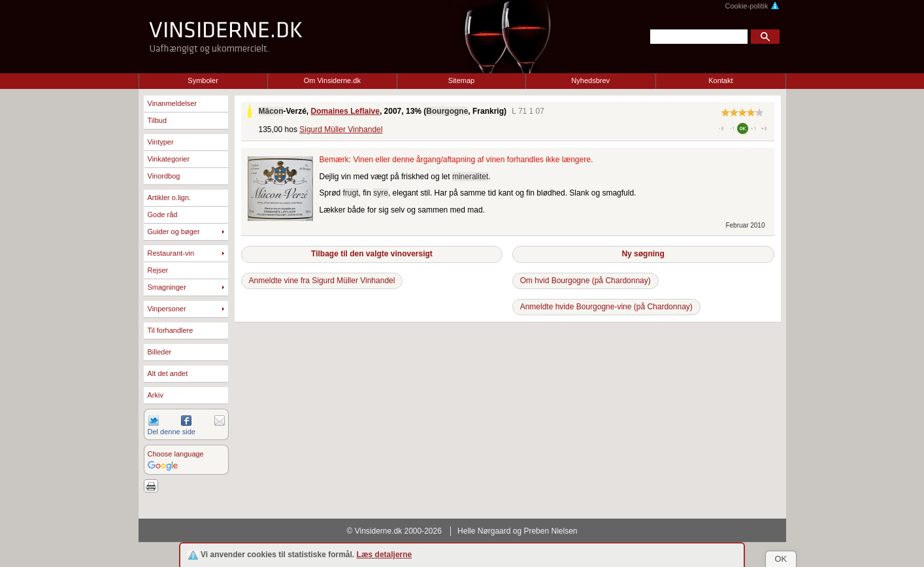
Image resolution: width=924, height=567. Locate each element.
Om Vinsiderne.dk (332, 80)
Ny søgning (643, 254)
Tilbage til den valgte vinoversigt (372, 254)
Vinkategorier (169, 159)
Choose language (176, 454)
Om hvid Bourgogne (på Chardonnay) (586, 281)
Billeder (160, 352)
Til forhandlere (171, 330)
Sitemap (461, 80)
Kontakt (720, 80)
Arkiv (156, 395)
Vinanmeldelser (173, 103)
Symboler (203, 80)
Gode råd (163, 215)
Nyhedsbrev (590, 80)
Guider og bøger (174, 232)
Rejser (158, 270)
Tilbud (157, 120)
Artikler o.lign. (170, 198)
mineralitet (470, 177)
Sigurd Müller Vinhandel (341, 129)
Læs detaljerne (385, 555)
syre (381, 193)
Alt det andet (168, 373)
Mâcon (271, 111)
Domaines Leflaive (345, 111)
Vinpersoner (167, 309)
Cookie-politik (752, 6)
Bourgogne (447, 111)
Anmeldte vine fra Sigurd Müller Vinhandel (322, 281)
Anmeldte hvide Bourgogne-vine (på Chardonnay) (606, 307)
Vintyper (161, 142)
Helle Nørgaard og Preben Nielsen (517, 531)
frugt (351, 193)
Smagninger (167, 287)
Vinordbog (164, 176)
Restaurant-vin (171, 253)
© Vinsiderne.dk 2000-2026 (394, 531)
